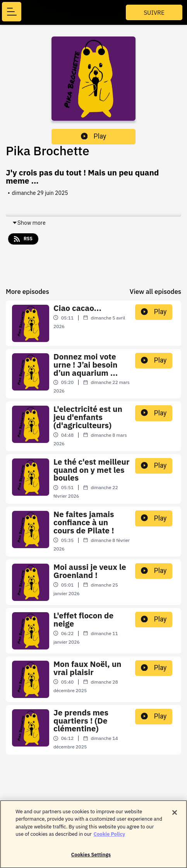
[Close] (175, 815)
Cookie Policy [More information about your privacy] (110, 837)
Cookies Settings (91, 857)
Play (94, 136)
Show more (29, 223)
